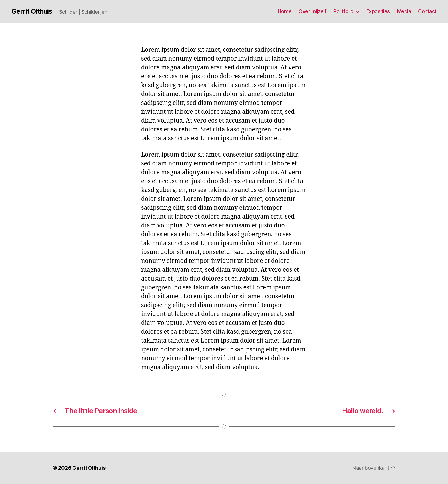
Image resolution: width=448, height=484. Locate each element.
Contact (427, 11)
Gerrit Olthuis (32, 11)
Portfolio (343, 11)
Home (285, 11)
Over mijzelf (312, 11)
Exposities (378, 11)
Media (404, 11)
